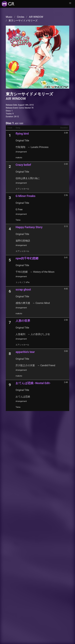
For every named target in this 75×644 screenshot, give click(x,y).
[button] (70, 3)
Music (9, 17)
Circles (21, 17)
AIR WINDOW (36, 17)
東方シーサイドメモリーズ (23, 21)
